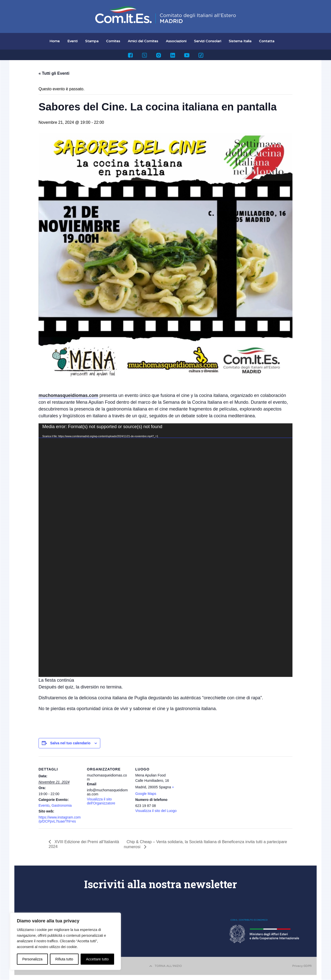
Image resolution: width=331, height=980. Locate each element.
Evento (44, 805)
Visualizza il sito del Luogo (156, 811)
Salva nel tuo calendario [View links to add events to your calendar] (70, 743)
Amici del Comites (143, 41)
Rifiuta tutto (64, 959)
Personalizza (32, 959)
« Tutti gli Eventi (54, 73)
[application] (165, 550)
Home (55, 41)
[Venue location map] (210, 791)
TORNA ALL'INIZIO (165, 966)
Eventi (72, 41)
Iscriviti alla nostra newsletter (161, 884)
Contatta (267, 41)
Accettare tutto (97, 959)
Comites (113, 41)
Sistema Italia (240, 41)
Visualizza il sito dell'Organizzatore (101, 801)
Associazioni (176, 41)
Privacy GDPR (302, 966)
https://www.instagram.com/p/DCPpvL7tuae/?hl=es (60, 819)
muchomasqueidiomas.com (68, 395)
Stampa (92, 41)
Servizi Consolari (208, 41)
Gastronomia (61, 805)
